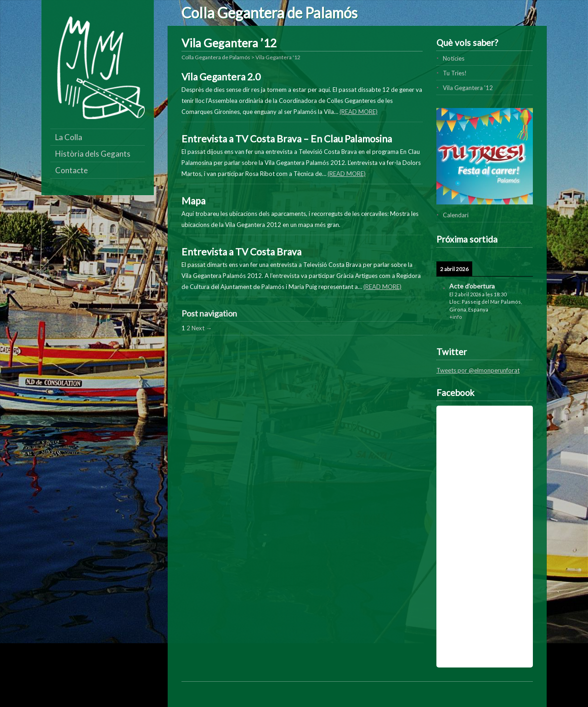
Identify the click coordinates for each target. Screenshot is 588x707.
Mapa (193, 201)
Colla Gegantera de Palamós (269, 13)
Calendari (456, 215)
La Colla (69, 137)
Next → (202, 328)
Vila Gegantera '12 (468, 88)
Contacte (71, 170)
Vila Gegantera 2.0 (221, 76)
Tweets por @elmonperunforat (478, 370)
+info (456, 317)
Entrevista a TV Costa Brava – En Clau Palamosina (287, 139)
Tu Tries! (455, 73)
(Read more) (359, 112)
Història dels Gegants (93, 154)
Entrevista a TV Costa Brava (241, 252)
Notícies (454, 58)
